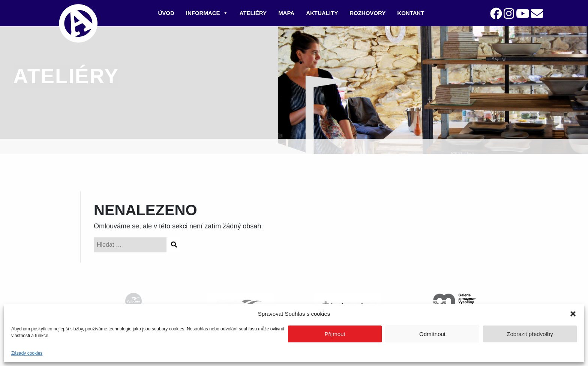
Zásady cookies (27, 353)
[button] (573, 314)
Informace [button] (207, 13)
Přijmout (335, 334)
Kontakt (411, 13)
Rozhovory (367, 13)
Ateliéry (253, 13)
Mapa (286, 13)
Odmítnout (432, 334)
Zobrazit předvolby (530, 334)
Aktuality (322, 13)
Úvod (166, 13)
